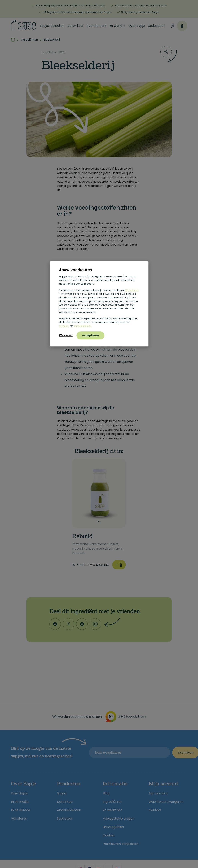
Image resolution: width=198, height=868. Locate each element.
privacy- (64, 326)
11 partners (132, 290)
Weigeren (66, 335)
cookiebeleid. (83, 326)
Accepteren (90, 335)
